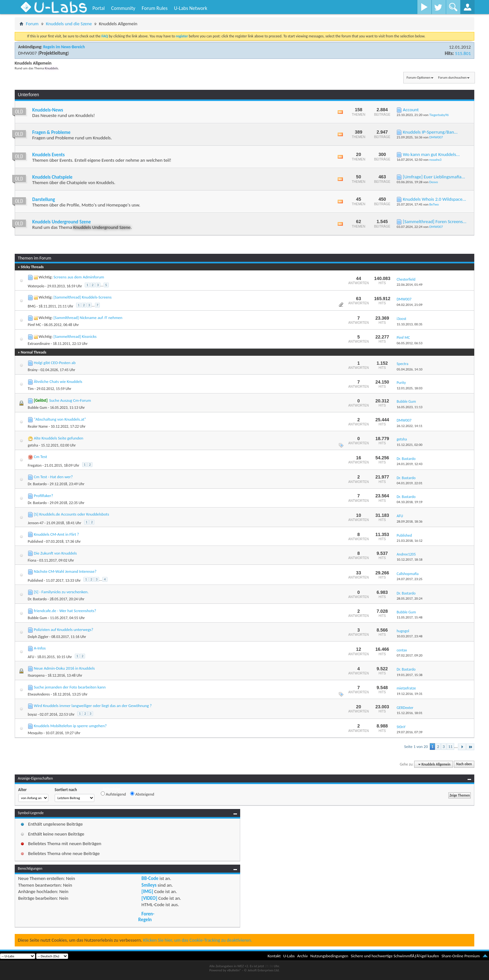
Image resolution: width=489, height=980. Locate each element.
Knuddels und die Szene (69, 24)
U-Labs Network (191, 8)
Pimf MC (35, 325)
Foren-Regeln (146, 917)
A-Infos (40, 648)
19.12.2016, (410, 694)
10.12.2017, (410, 560)
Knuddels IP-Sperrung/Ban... (430, 132)
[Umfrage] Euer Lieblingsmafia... (434, 177)
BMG (32, 306)
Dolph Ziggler (38, 637)
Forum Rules (155, 8)
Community (123, 8)
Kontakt (274, 956)
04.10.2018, (410, 502)
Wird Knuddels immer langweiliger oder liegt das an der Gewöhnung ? (93, 706)
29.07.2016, (410, 732)
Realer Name (38, 426)
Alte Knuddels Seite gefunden (59, 438)
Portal (99, 8)
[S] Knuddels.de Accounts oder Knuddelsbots (71, 514)
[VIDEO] (149, 898)
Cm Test (40, 457)
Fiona (32, 560)
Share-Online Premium (461, 956)
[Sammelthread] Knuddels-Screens (82, 297)
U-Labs (289, 956)
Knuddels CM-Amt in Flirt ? (56, 534)
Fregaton (35, 465)
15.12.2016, (410, 713)
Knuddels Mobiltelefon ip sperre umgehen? (70, 726)
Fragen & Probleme (51, 132)
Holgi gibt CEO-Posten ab (55, 363)
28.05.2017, (410, 599)
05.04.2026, (410, 369)
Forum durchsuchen (452, 78)
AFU (31, 657)
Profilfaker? (43, 496)
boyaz (32, 714)
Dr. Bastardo (37, 484)
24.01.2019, (410, 464)
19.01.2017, (410, 675)
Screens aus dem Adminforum (79, 277)
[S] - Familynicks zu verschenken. (61, 592)
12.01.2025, (410, 388)
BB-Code (150, 878)
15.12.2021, (410, 445)
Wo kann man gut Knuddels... (431, 154)
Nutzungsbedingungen (329, 956)
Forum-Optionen (418, 78)
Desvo (434, 182)
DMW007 (28, 53)
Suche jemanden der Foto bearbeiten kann (70, 687)
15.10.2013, (410, 324)
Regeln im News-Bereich (64, 47)
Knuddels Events (48, 155)
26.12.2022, (410, 426)
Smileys (149, 885)
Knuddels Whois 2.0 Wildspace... (435, 199)
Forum (32, 24)
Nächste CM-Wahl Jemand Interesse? (65, 571)
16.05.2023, (410, 407)
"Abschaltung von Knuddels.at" (60, 419)
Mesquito (35, 733)
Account (411, 110)
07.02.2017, (410, 655)
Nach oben (464, 764)
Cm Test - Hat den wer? (53, 477)
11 (450, 747)
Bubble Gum (37, 408)
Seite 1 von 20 (416, 747)
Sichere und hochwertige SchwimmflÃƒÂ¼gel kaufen (395, 956)
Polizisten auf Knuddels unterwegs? (64, 630)
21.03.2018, (410, 541)
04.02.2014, (410, 305)
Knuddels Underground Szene (62, 222)
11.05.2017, (410, 617)
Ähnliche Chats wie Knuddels (58, 381)
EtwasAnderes (39, 694)
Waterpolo (36, 286)
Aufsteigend (113, 794)
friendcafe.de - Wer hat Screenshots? (65, 611)
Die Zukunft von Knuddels (55, 553)
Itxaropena (36, 675)
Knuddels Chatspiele (52, 177)
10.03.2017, (410, 636)
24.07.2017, (410, 579)
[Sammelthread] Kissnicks (75, 336)
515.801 (463, 53)
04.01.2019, (410, 483)
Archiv (302, 956)
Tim (31, 389)
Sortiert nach (66, 790)
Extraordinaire (39, 344)
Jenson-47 (36, 523)
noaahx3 (435, 160)
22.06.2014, (410, 285)
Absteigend (142, 794)
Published (35, 541)
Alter (23, 790)
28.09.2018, (410, 521)
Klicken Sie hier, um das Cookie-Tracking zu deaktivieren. (198, 940)
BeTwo (434, 204)
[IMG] (147, 891)
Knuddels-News (48, 110)
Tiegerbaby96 (439, 115)
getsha (33, 445)
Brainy (33, 370)
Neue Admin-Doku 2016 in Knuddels (64, 668)
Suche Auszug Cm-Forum (70, 400)
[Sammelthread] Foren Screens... (435, 222)
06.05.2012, (410, 343)
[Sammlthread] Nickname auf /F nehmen (88, 318)
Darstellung (44, 199)
